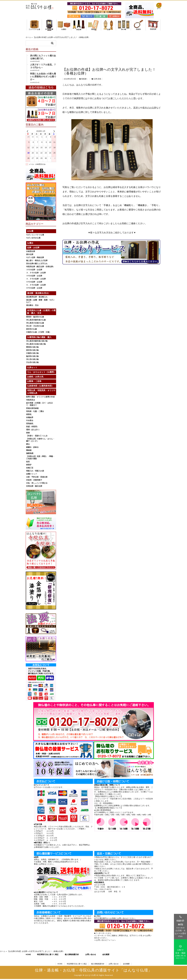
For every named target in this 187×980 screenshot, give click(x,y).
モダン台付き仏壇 (49, 25)
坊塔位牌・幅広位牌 (34, 487)
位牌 (95, 52)
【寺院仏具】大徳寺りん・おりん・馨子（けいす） (40, 441)
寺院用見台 (31, 401)
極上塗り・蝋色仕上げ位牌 (37, 261)
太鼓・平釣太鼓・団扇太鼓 (37, 478)
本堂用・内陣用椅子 (34, 481)
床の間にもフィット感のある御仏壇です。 (43, 58)
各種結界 (30, 418)
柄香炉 (29, 466)
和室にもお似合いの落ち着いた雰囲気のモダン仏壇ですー (43, 78)
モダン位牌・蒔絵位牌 (35, 258)
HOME (28, 955)
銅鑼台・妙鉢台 (32, 448)
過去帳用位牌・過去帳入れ (37, 298)
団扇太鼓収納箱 (32, 409)
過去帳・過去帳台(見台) (94, 25)
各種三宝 (30, 469)
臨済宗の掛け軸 (32, 357)
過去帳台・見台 (32, 306)
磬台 (28, 445)
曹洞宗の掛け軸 (32, 348)
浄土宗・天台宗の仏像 (35, 327)
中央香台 (30, 421)
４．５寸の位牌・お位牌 (36, 280)
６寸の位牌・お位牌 (34, 289)
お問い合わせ (91, 955)
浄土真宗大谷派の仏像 (35, 324)
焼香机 (29, 415)
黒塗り (137, 81)
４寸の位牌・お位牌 (34, 277)
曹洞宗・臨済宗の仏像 (35, 318)
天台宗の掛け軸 (32, 363)
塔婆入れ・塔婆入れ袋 (35, 472)
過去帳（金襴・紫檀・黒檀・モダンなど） (40, 302)
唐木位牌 (30, 255)
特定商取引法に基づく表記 (48, 955)
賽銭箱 (29, 451)
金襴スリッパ (31, 475)
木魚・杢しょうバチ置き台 (37, 484)
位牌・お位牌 (79, 25)
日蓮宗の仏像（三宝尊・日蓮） (39, 333)
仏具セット (32, 368)
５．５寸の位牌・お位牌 (36, 286)
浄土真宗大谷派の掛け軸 (36, 345)
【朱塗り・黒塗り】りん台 (37, 437)
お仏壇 (30, 232)
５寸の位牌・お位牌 (34, 283)
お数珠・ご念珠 (138, 25)
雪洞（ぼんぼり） (33, 431)
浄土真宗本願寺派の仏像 (36, 321)
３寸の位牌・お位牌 (34, 271)
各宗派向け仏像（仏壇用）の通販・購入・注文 (108, 25)
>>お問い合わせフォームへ (105, 941)
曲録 (28, 434)
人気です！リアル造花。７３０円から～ (43, 67)
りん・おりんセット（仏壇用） (41, 373)
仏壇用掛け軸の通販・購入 (123, 25)
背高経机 (30, 425)
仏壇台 (64, 25)
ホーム (28, 37)
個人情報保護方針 (72, 955)
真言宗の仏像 (31, 330)
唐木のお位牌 (149, 81)
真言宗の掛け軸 (32, 351)
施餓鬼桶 (30, 454)
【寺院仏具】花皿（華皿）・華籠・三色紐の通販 (40, 458)
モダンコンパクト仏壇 (34, 25)
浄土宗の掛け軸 (32, 360)
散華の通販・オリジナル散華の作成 (40, 398)
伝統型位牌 (31, 252)
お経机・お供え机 (35, 378)
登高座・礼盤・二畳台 (35, 412)
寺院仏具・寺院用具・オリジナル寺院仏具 (153, 25)
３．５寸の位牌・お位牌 (36, 274)
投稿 (99, 52)
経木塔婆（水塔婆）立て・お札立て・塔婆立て (39, 405)
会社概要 (106, 955)
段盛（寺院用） (32, 428)
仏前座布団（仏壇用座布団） (40, 387)
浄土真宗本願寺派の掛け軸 (37, 342)
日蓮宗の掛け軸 (32, 354)
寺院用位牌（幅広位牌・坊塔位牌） (40, 268)
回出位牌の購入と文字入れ (37, 265)
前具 (28, 463)
